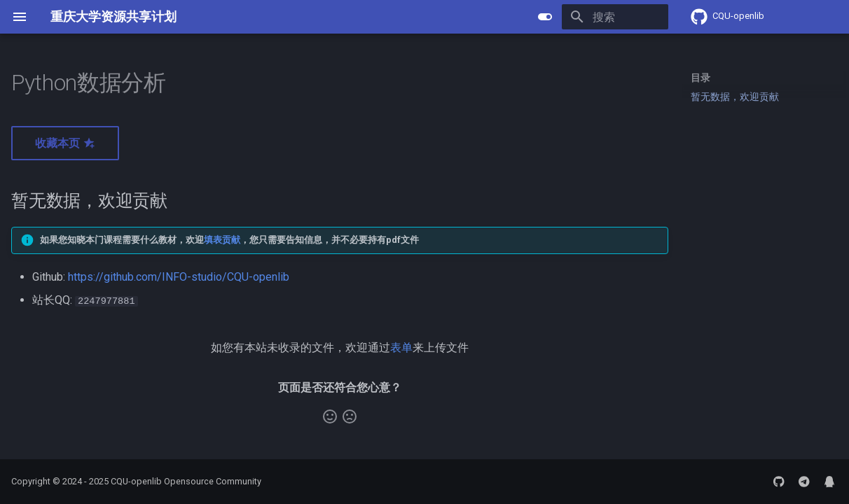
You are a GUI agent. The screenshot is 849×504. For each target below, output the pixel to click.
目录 (700, 78)
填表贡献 (222, 240)
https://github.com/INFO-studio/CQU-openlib (179, 277)
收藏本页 (65, 143)
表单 (401, 347)
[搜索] (586, 17)
